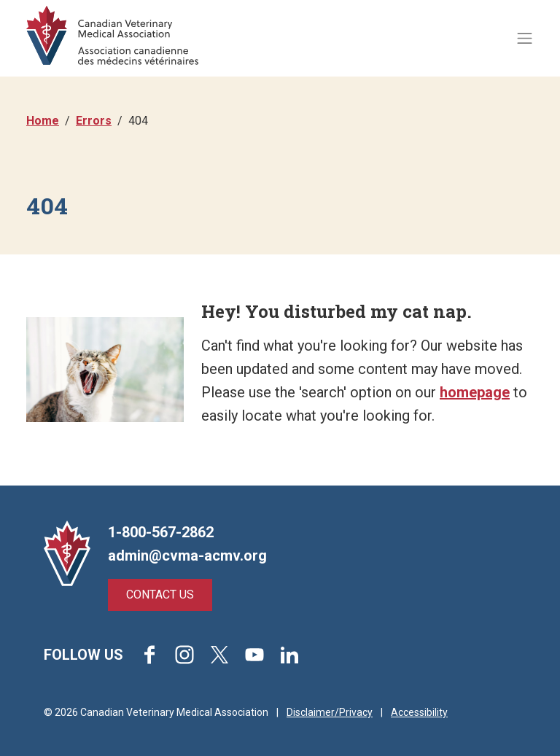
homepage (475, 392)
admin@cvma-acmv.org (187, 556)
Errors (94, 121)
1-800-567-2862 (161, 532)
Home (43, 121)
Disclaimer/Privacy (330, 712)
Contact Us (160, 595)
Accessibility (419, 712)
